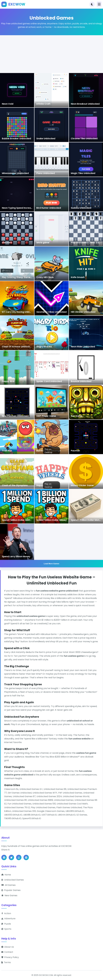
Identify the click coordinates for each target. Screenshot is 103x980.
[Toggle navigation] (99, 4)
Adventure (8, 919)
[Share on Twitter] (11, 858)
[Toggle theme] (92, 4)
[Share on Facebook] (4, 858)
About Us (8, 947)
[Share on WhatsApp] (19, 858)
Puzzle (6, 924)
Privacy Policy (10, 957)
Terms (6, 963)
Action (6, 913)
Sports (6, 929)
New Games (9, 895)
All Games (8, 885)
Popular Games (11, 890)
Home (6, 875)
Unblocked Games (13, 880)
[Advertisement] (51, 54)
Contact (7, 952)
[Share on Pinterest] (26, 858)
